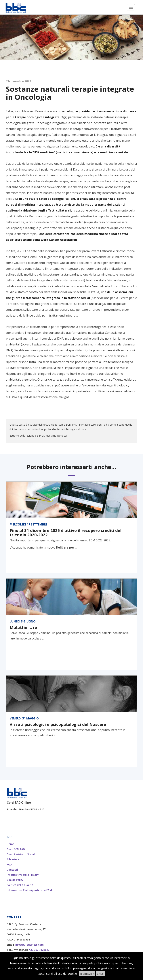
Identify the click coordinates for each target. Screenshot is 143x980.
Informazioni (87, 974)
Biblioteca (13, 859)
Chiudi (101, 974)
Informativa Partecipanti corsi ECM (29, 890)
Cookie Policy (15, 880)
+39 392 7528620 (39, 950)
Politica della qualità (20, 885)
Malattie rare (23, 627)
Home (11, 844)
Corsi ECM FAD (16, 849)
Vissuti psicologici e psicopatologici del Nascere (58, 724)
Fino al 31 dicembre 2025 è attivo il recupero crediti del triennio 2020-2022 (66, 532)
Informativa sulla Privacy (23, 875)
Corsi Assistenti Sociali (21, 854)
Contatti (12, 870)
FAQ (9, 864)
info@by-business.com (29, 945)
